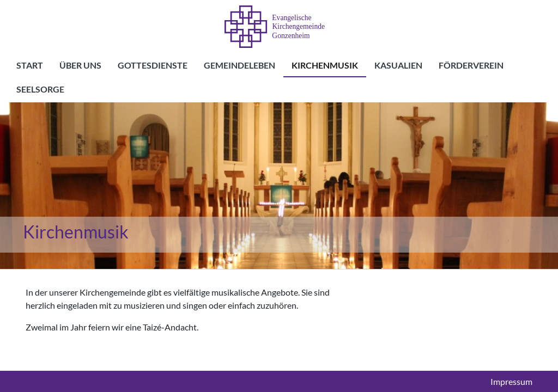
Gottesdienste (153, 65)
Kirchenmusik (325, 65)
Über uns (80, 65)
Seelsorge (40, 89)
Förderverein (471, 65)
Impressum (511, 382)
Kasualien (398, 65)
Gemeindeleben (239, 65)
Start (30, 65)
